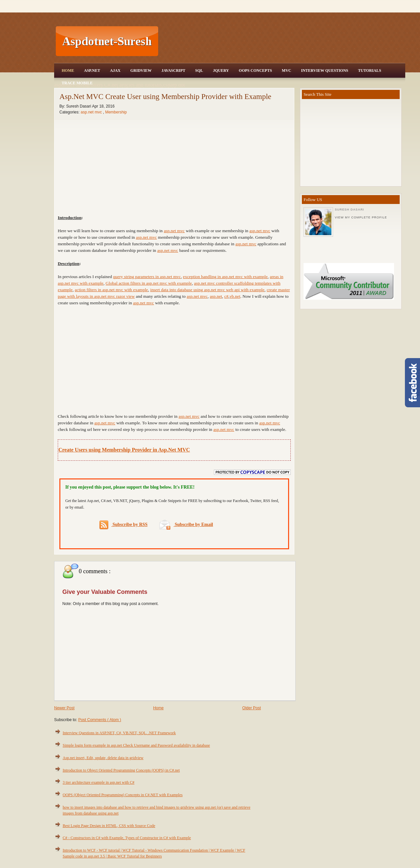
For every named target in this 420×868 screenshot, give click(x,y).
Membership (116, 112)
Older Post (252, 708)
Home (68, 71)
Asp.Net (92, 71)
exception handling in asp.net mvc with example (225, 277)
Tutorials (369, 71)
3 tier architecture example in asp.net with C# (99, 782)
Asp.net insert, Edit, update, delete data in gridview (103, 758)
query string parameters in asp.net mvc (147, 277)
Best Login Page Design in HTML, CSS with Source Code (109, 826)
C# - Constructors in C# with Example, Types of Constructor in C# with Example (127, 838)
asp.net (216, 296)
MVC (287, 71)
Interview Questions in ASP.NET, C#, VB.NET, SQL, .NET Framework (119, 733)
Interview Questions (325, 71)
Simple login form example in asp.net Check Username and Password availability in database (136, 745)
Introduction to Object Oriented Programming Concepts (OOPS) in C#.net (121, 770)
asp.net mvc (92, 112)
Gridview (141, 71)
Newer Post (64, 708)
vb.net (235, 296)
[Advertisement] (283, 41)
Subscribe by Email (186, 525)
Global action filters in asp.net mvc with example (149, 283)
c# (226, 296)
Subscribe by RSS (124, 525)
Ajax (115, 71)
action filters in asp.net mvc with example (111, 290)
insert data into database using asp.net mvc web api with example (207, 290)
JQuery (221, 71)
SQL (199, 71)
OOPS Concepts (255, 71)
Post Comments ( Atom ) (100, 720)
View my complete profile (361, 217)
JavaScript (173, 71)
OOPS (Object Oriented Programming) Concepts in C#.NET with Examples (123, 795)
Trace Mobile (77, 83)
